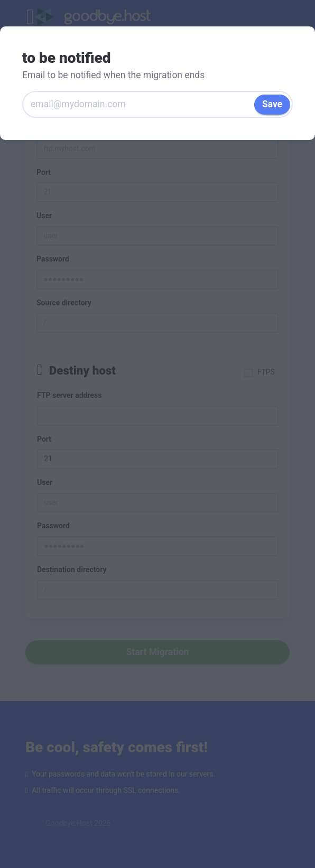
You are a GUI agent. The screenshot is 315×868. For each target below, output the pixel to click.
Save (272, 104)
